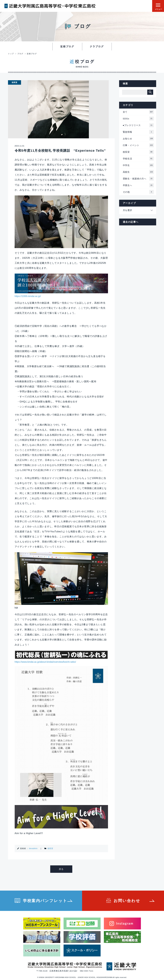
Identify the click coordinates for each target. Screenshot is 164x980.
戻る (61, 869)
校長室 (50, 848)
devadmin (33, 848)
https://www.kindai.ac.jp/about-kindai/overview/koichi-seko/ (45, 662)
